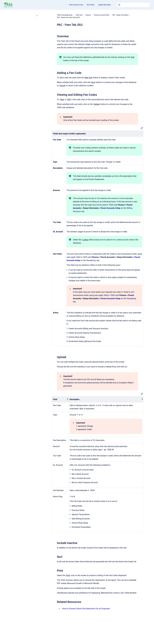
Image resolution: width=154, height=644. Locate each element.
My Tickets (91, 5)
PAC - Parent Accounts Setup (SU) (68, 17)
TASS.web (79, 15)
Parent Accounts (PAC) (102, 15)
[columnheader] (60, 399)
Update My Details (104, 5)
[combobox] (133, 5)
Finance (88, 15)
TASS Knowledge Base (65, 15)
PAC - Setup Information (120, 15)
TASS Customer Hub (76, 5)
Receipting (91, 260)
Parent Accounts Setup (84, 41)
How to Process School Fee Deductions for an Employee (86, 609)
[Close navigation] (37, 16)
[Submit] (119, 5)
